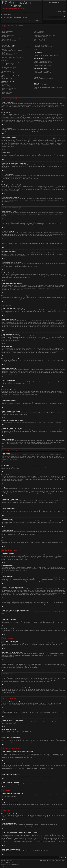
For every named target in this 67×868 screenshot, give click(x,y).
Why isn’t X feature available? (40, 86)
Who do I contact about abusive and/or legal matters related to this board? (48, 88)
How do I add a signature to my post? (9, 65)
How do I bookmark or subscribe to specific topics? (45, 71)
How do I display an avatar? (7, 55)
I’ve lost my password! (6, 39)
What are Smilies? (5, 85)
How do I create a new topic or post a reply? (11, 62)
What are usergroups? (39, 34)
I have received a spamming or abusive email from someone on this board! (49, 49)
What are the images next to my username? (11, 53)
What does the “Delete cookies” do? (9, 42)
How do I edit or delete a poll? (8, 69)
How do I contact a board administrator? (43, 90)
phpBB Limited (40, 815)
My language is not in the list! (8, 52)
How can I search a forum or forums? (42, 60)
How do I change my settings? (8, 47)
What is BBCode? (5, 83)
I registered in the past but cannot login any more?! (12, 38)
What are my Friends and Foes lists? (42, 54)
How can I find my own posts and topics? (43, 65)
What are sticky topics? (6, 91)
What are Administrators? (40, 31)
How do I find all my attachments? (41, 80)
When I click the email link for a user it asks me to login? (13, 57)
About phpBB (38, 817)
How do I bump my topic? (7, 78)
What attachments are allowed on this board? (44, 79)
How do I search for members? (41, 64)
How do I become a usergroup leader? (42, 37)
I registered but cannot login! (8, 35)
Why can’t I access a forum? (8, 70)
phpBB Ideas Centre (6, 826)
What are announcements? (7, 89)
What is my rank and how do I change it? (10, 56)
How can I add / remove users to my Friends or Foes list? (46, 55)
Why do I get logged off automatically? (10, 41)
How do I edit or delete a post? (8, 63)
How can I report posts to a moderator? (10, 74)
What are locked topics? (7, 92)
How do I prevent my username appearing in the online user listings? (16, 48)
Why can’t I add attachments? (8, 71)
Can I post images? (6, 87)
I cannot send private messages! (41, 45)
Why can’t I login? (5, 37)
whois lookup (35, 835)
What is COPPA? (5, 33)
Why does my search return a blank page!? (43, 63)
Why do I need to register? (7, 31)
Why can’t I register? (6, 34)
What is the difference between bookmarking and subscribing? (47, 70)
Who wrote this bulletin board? (41, 84)
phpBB (20, 256)
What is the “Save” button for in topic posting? (11, 75)
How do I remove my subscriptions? (42, 74)
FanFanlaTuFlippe (15, 864)
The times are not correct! (7, 49)
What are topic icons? (6, 94)
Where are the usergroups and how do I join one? (45, 35)
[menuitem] (64, 11)
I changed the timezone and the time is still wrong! (12, 51)
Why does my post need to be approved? (10, 77)
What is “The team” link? (39, 41)
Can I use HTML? (5, 84)
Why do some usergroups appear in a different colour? (46, 38)
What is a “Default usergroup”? (41, 39)
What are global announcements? (9, 88)
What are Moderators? (39, 33)
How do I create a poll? (6, 66)
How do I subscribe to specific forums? (42, 73)
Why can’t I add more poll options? (9, 67)
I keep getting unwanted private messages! (43, 47)
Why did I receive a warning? (8, 73)
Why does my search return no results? (42, 61)
